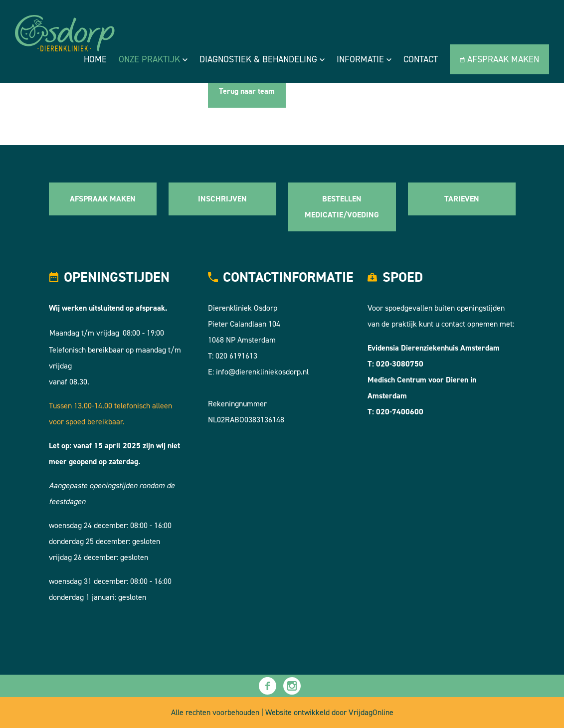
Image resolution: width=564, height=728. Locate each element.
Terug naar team (247, 91)
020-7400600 (400, 412)
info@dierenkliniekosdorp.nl (262, 372)
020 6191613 (236, 356)
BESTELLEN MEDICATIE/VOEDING (342, 207)
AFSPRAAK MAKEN (103, 199)
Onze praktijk (153, 59)
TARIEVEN (462, 199)
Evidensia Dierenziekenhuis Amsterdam (434, 348)
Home (95, 59)
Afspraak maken (499, 59)
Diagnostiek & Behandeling (262, 59)
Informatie (364, 59)
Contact (421, 59)
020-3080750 (400, 364)
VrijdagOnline (371, 712)
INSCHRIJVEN (222, 199)
